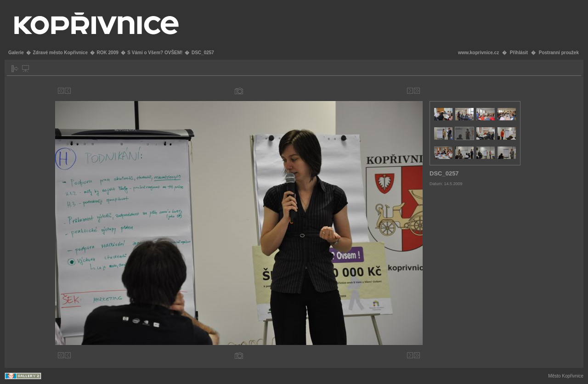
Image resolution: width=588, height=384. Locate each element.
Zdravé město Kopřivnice (60, 53)
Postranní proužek (559, 53)
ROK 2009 (108, 53)
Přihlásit (519, 53)
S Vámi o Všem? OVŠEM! (155, 53)
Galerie (16, 53)
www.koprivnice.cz (478, 53)
